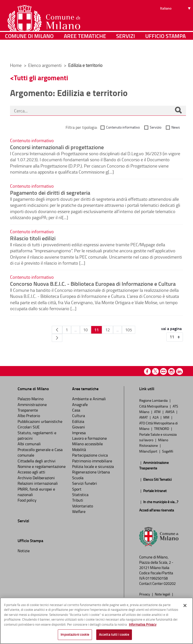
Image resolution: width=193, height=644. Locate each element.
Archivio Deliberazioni (36, 478)
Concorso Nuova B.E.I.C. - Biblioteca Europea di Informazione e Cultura (93, 284)
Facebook (147, 371)
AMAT (144, 417)
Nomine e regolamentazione (42, 466)
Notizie (24, 551)
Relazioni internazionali (38, 483)
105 (129, 330)
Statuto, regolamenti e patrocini (37, 435)
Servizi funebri (85, 483)
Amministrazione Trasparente (32, 407)
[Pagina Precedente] (57, 330)
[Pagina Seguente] (57, 338)
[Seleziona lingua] (176, 23)
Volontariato (83, 506)
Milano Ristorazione (154, 442)
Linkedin (180, 371)
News (176, 127)
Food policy (27, 500)
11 (96, 330)
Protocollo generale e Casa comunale (40, 452)
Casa (76, 410)
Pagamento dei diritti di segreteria (50, 192)
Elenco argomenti (45, 65)
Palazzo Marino (31, 399)
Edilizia (78, 421)
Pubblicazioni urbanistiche (40, 421)
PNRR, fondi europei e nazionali (36, 492)
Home (16, 65)
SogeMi (168, 451)
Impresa (79, 433)
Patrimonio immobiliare (92, 461)
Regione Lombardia (154, 400)
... (76, 330)
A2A (156, 417)
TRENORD (162, 428)
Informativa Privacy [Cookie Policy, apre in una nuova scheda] (143, 624)
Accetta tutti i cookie (114, 634)
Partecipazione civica (90, 455)
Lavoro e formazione (89, 438)
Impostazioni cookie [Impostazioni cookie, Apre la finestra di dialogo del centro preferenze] (75, 634)
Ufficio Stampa (165, 51)
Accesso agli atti (31, 472)
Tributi (78, 500)
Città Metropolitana (154, 406)
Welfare (79, 511)
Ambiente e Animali (89, 399)
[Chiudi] (185, 606)
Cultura (79, 416)
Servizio (156, 127)
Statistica (80, 495)
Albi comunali (29, 444)
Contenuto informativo (123, 127)
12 (108, 330)
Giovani (79, 427)
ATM (158, 412)
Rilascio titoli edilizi (33, 238)
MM (167, 417)
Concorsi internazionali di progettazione (57, 147)
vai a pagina (171, 329)
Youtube (163, 371)
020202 (170, 583)
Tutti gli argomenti (41, 78)
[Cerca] (178, 111)
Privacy (145, 594)
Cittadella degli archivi (37, 461)
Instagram (172, 371)
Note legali (163, 594)
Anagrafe (80, 405)
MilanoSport (149, 451)
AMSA (170, 412)
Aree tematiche (85, 51)
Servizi (126, 51)
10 (85, 330)
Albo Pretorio (29, 416)
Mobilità (79, 450)
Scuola (78, 478)
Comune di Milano (29, 51)
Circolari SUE (29, 427)
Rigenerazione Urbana (91, 472)
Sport (77, 489)
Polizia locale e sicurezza (93, 466)
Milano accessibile (87, 444)
